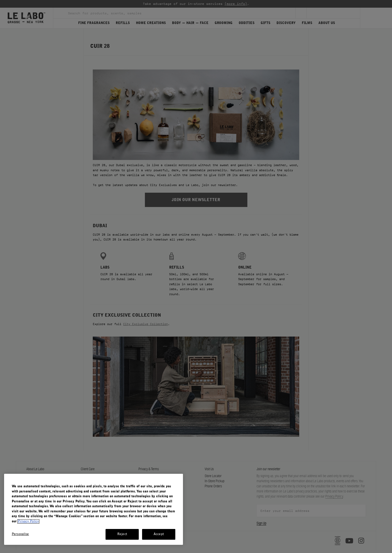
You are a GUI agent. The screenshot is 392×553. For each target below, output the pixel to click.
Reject (122, 534)
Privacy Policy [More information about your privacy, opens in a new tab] (28, 521)
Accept (159, 534)
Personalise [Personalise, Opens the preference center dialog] (20, 534)
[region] (94, 509)
